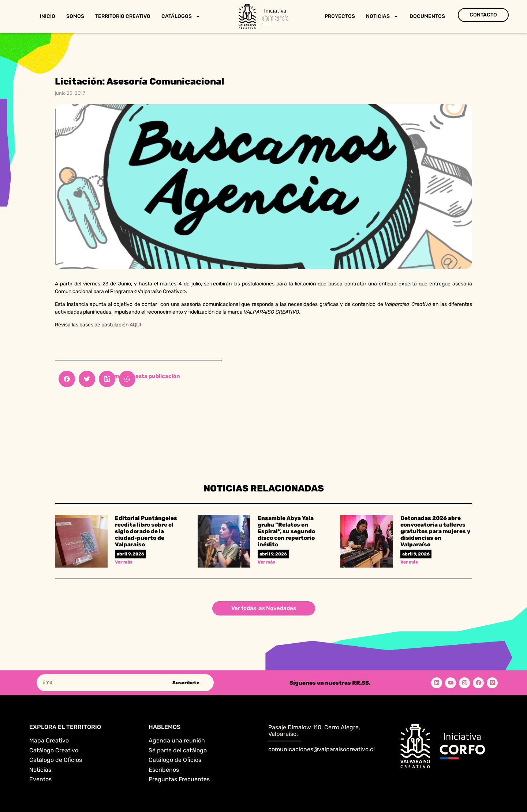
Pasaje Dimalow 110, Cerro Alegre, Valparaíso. (314, 731)
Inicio (48, 16)
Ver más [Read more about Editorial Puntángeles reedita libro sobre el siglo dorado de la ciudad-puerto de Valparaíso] (124, 562)
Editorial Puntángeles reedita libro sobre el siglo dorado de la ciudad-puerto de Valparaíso (146, 531)
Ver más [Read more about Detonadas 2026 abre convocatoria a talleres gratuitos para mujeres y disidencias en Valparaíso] (409, 562)
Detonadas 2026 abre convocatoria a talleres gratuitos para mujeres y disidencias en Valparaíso (435, 531)
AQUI (135, 325)
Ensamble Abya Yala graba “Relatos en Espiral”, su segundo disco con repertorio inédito (286, 531)
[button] (67, 379)
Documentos (427, 16)
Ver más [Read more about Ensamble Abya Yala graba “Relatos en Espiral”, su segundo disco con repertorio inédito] (266, 562)
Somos (75, 16)
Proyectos (340, 16)
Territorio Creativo (123, 16)
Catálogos (181, 16)
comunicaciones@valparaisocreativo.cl (322, 749)
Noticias (382, 16)
